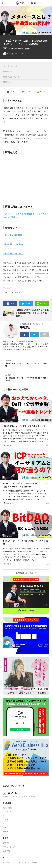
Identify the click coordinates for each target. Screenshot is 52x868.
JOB (5, 823)
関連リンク (8, 82)
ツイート (27, 92)
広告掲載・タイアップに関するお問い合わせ (20, 863)
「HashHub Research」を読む (19, 49)
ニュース (7, 819)
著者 (5, 827)
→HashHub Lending (13, 244)
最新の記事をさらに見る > (26, 573)
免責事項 (7, 851)
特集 (47, 446)
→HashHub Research (14, 254)
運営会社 (7, 843)
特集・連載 (7, 808)
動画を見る (8, 71)
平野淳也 (25, 327)
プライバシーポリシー (12, 847)
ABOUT (6, 831)
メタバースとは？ (11, 66)
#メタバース (16, 293)
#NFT (6, 293)
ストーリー (7, 812)
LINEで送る (43, 92)
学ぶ (5, 816)
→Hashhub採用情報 (13, 235)
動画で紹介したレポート (13, 77)
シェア (12, 92)
